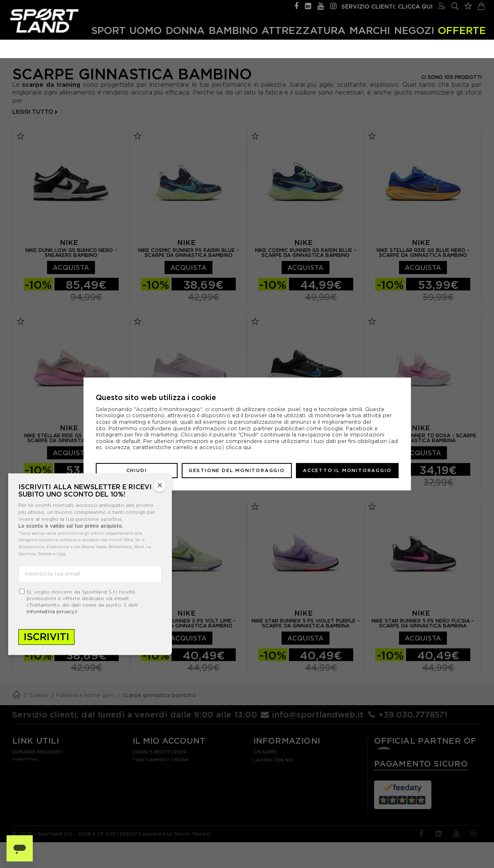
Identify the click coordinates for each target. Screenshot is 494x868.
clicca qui (239, 447)
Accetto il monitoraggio (347, 470)
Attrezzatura (303, 30)
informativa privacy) (52, 611)
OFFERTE (462, 30)
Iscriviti (46, 637)
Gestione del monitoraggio (237, 470)
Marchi (370, 30)
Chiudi (137, 470)
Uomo (145, 30)
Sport (108, 30)
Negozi (414, 30)
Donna (185, 30)
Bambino (233, 30)
